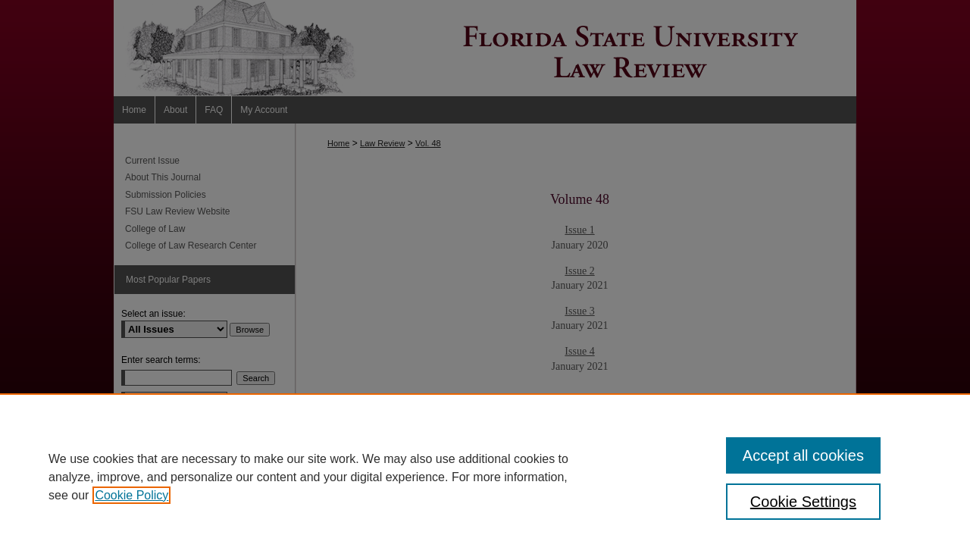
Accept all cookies (803, 455)
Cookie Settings (803, 502)
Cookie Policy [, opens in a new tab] (131, 495)
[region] (485, 477)
